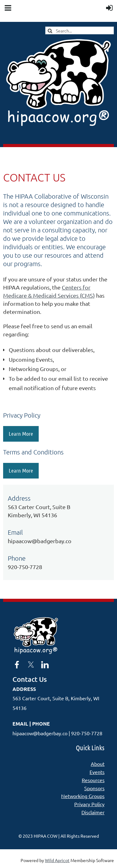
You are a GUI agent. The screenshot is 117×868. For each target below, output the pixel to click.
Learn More (21, 434)
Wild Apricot (57, 860)
